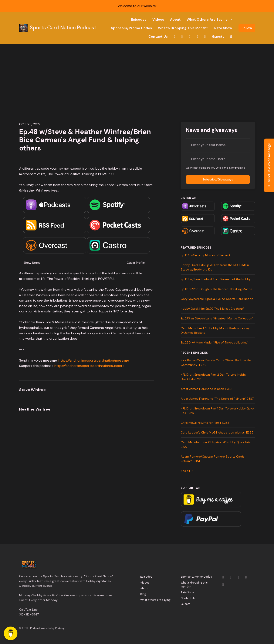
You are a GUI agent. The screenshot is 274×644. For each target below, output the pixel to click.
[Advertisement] (137, 76)
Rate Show (223, 28)
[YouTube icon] (239, 577)
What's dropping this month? (183, 28)
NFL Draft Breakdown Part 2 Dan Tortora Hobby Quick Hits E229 (214, 377)
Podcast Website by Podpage (48, 628)
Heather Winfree (35, 409)
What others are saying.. (208, 19)
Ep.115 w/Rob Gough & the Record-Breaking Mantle (216, 289)
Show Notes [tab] (32, 263)
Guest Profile (136, 263)
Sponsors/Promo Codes (131, 28)
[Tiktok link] (205, 37)
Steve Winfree (32, 390)
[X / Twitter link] (175, 37)
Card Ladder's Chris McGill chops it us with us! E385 (217, 432)
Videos (158, 19)
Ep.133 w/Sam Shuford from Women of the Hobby (216, 279)
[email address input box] (218, 159)
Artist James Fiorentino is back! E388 (207, 389)
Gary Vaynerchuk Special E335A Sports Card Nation (217, 299)
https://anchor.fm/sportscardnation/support (89, 366)
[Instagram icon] (231, 577)
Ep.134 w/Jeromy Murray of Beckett (205, 255)
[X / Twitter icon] (223, 577)
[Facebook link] (197, 37)
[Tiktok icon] (223, 585)
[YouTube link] (190, 37)
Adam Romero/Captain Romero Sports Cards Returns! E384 (213, 459)
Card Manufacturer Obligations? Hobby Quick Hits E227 (216, 444)
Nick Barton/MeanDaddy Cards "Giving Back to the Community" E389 (216, 363)
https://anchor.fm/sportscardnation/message (94, 360)
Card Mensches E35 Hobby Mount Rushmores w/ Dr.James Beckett (215, 330)
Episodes (139, 19)
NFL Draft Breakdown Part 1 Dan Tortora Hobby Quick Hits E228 (218, 411)
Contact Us (158, 36)
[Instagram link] (182, 37)
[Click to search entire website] (231, 37)
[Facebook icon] (246, 577)
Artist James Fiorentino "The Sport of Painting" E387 (217, 399)
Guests (218, 36)
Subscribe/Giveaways (218, 179)
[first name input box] (218, 145)
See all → (187, 471)
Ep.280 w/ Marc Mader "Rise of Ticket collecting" (215, 342)
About (175, 19)
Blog (143, 594)
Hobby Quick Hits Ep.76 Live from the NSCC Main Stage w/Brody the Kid (215, 267)
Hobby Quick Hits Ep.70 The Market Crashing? (213, 309)
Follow (247, 28)
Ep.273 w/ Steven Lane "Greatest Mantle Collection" (217, 318)
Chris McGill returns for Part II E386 (205, 423)
